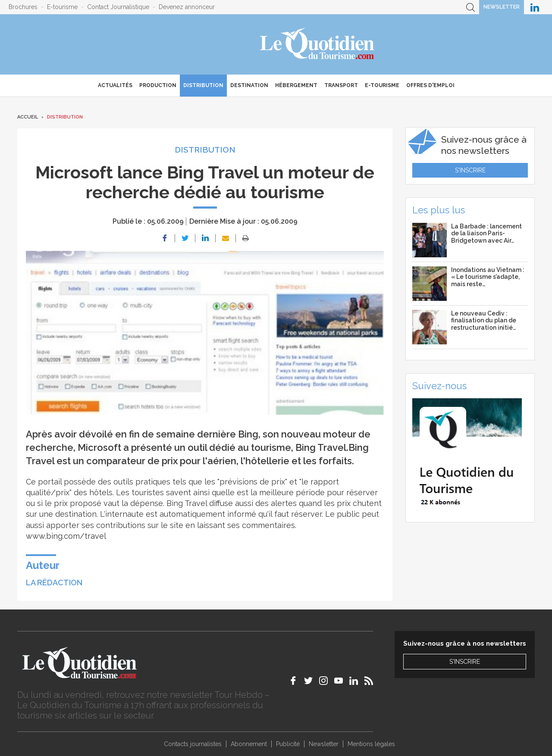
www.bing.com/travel (66, 536)
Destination (249, 85)
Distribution (203, 85)
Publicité (288, 744)
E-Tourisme (382, 85)
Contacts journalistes (193, 744)
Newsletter (502, 7)
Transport (341, 85)
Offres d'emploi (430, 85)
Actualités (115, 85)
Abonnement (249, 744)
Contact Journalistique (118, 7)
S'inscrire (470, 170)
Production (158, 85)
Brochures (23, 7)
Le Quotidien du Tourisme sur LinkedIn (535, 7)
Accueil (28, 117)
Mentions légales (371, 744)
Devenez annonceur (187, 7)
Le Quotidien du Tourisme (318, 44)
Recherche (470, 7)
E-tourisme (62, 7)
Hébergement (296, 85)
